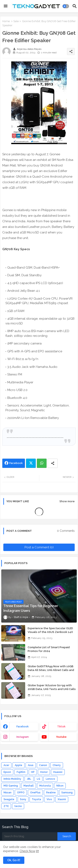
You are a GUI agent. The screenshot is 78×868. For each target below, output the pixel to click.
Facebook (16, 463)
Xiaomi (62, 799)
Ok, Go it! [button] (14, 860)
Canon (43, 765)
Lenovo (50, 779)
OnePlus (35, 793)
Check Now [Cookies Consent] (27, 851)
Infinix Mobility (12, 779)
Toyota (36, 799)
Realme (51, 793)
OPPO (21, 793)
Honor (44, 772)
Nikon (60, 786)
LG (38, 779)
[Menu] (6, 6)
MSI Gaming (11, 786)
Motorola (45, 786)
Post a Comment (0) (39, 547)
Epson (7, 772)
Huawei (58, 772)
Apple (19, 765)
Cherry (57, 765)
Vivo (49, 799)
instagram (23, 737)
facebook (23, 727)
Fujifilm (21, 772)
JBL (29, 779)
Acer (6, 765)
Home (6, 21)
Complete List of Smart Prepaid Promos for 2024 (49, 649)
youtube (61, 737)
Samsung (67, 793)
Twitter (31, 463)
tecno (18, 806)
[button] (66, 6)
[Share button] (53, 463)
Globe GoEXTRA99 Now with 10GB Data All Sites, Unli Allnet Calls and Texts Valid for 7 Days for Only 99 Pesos (51, 672)
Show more (67, 501)
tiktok (61, 727)
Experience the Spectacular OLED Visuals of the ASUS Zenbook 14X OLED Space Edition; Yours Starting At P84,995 (51, 634)
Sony (23, 799)
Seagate (9, 799)
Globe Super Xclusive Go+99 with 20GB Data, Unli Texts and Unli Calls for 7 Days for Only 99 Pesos (52, 689)
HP (33, 772)
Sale (16, 21)
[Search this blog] (30, 836)
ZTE (6, 806)
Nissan (7, 793)
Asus (31, 765)
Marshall (29, 786)
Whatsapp (42, 463)
